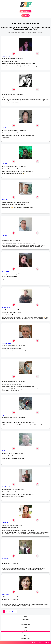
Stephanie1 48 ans (6, 307)
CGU (35, 642)
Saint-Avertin (26, 619)
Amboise (25, 622)
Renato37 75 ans (6, 487)
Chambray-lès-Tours (25, 625)
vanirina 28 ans (5, 594)
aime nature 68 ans (6, 343)
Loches (25, 630)
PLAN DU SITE (41, 642)
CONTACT (48, 642)
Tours (25, 617)
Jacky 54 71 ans (6, 236)
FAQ (32, 642)
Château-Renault (25, 633)
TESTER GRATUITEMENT (26, 11)
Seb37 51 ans (5, 559)
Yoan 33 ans (5, 200)
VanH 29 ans (5, 128)
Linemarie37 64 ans (6, 56)
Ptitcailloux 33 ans (6, 92)
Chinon (25, 627)
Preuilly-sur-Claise (26, 638)
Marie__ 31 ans (5, 271)
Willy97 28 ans (5, 415)
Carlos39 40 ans (6, 164)
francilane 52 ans (6, 379)
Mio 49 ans (4, 451)
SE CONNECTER (25, 16)
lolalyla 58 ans (5, 523)
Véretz (25, 636)
